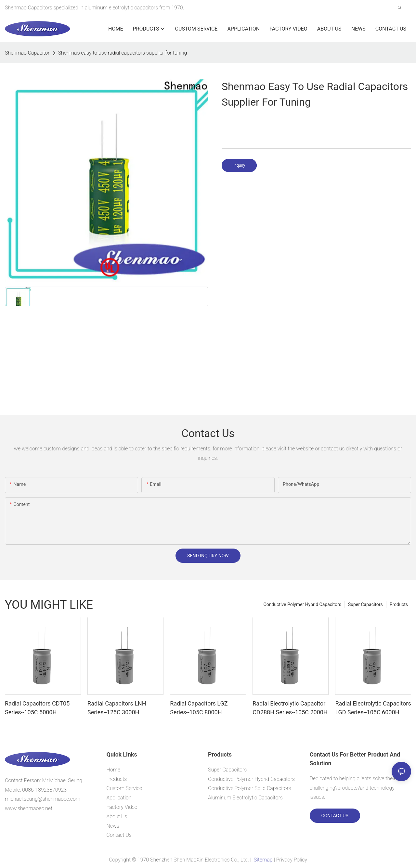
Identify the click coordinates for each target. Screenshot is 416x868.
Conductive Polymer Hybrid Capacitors (302, 604)
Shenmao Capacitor (27, 53)
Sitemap (263, 860)
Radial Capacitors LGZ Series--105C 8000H (199, 708)
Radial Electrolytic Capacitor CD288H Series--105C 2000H (290, 708)
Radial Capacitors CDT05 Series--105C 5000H (37, 708)
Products (399, 604)
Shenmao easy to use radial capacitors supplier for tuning (123, 53)
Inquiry (239, 165)
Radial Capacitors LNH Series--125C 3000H (117, 708)
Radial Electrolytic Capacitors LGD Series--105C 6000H (373, 708)
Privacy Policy (292, 860)
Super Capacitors (365, 604)
